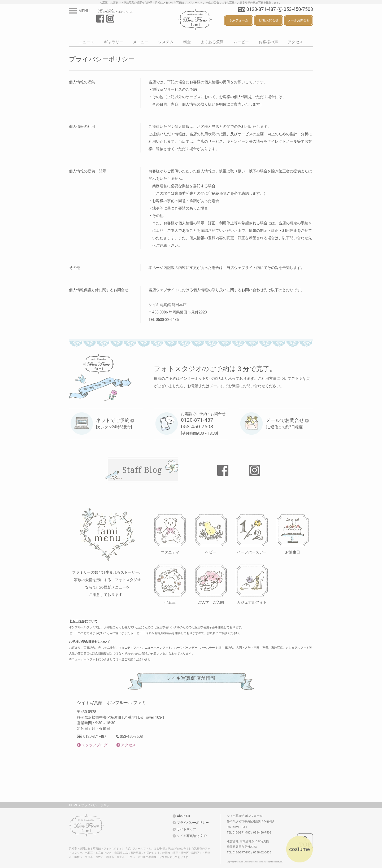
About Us (183, 816)
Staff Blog (142, 470)
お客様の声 (268, 42)
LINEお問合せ (269, 20)
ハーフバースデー (252, 552)
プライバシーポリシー (97, 805)
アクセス (295, 42)
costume (299, 849)
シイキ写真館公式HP (192, 836)
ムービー (241, 42)
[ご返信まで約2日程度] (287, 423)
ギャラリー (114, 42)
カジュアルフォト (252, 602)
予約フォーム (239, 20)
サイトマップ (186, 829)
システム (166, 42)
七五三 (170, 602)
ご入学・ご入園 (211, 602)
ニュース (87, 42)
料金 (187, 42)
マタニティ (170, 552)
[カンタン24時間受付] (115, 423)
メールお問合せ (299, 20)
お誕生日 (293, 552)
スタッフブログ (94, 745)
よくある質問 (212, 42)
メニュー (141, 42)
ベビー (211, 552)
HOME (73, 805)
